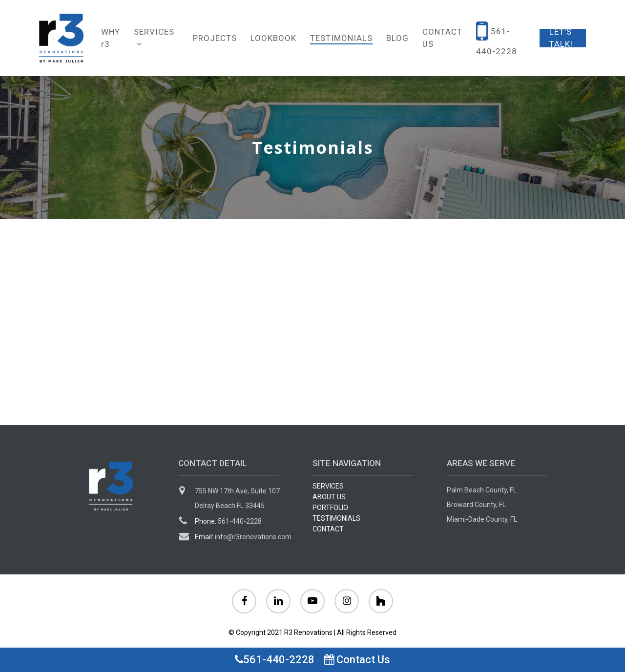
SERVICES (328, 486)
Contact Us (357, 660)
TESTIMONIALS (336, 518)
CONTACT (328, 529)
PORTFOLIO (330, 508)
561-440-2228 (275, 660)
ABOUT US (329, 497)
